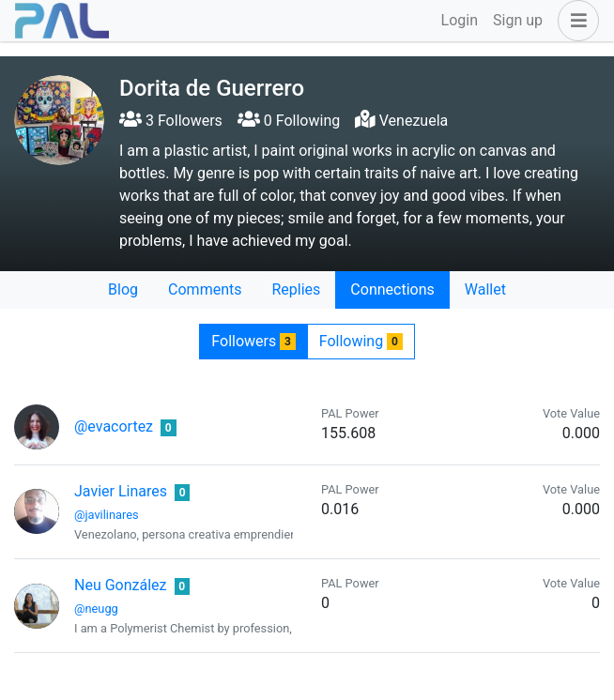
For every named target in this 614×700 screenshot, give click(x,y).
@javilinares (107, 515)
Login (460, 20)
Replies (296, 289)
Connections (392, 289)
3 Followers (171, 121)
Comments (205, 289)
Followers (253, 341)
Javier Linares (121, 491)
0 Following (289, 121)
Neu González (121, 585)
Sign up (518, 20)
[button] (575, 21)
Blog (123, 289)
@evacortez (114, 426)
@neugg (96, 609)
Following (361, 341)
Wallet (485, 289)
